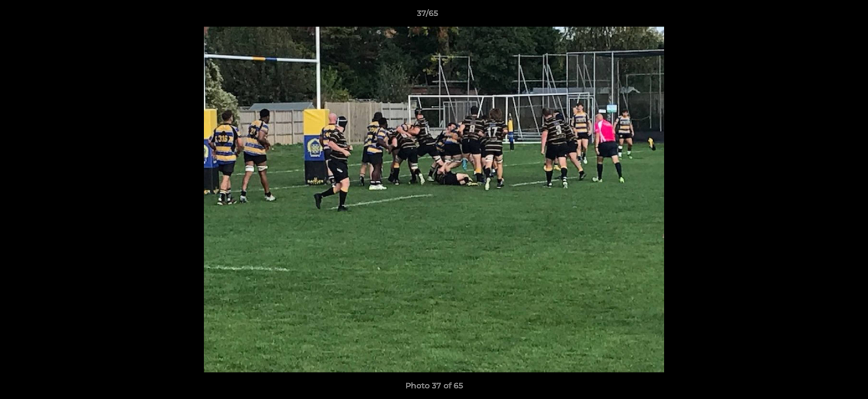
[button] (821, 16)
